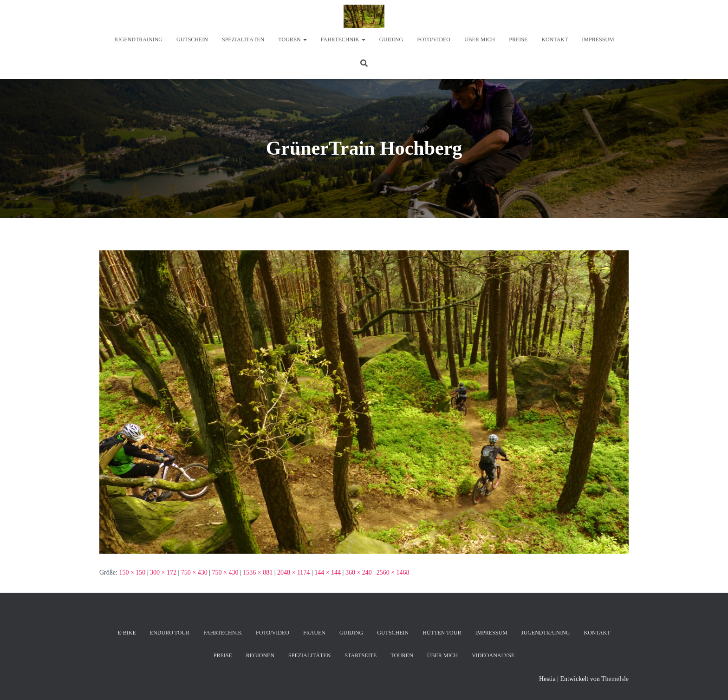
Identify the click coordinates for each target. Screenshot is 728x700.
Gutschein (192, 39)
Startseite (361, 655)
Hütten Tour (442, 633)
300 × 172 (163, 572)
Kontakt (555, 39)
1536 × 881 (258, 572)
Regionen (260, 655)
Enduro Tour (170, 633)
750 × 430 (194, 572)
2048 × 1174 (293, 572)
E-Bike (127, 633)
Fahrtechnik (343, 39)
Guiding (391, 39)
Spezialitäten (243, 39)
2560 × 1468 (393, 572)
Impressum (598, 39)
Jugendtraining (138, 39)
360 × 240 (359, 572)
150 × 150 (132, 572)
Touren (292, 39)
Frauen (314, 633)
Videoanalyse (493, 655)
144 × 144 (328, 572)
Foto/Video (434, 39)
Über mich (480, 39)
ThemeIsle (615, 679)
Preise (518, 39)
